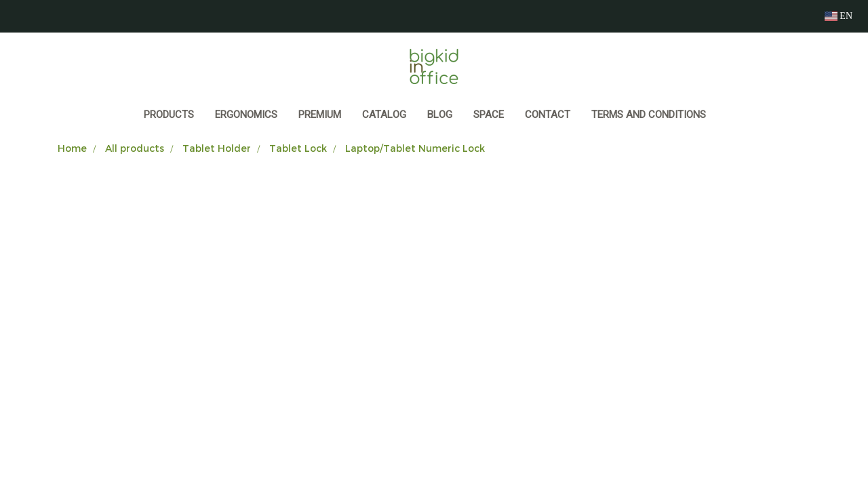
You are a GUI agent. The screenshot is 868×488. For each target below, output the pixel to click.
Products (169, 115)
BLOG (440, 115)
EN (839, 16)
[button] (729, 116)
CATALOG (384, 115)
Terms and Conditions (649, 115)
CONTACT (548, 115)
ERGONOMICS (246, 115)
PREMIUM (320, 115)
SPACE (489, 115)
